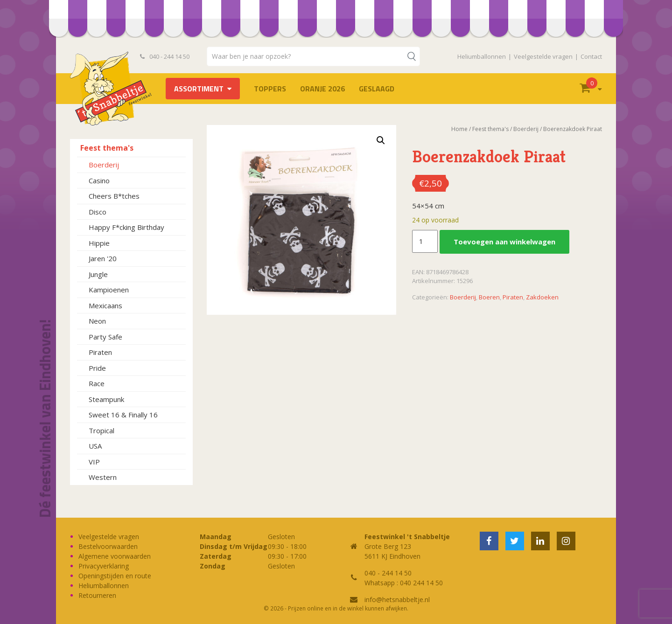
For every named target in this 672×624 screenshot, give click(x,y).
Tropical (101, 430)
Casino (99, 180)
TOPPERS (270, 89)
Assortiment (199, 89)
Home (459, 129)
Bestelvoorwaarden (108, 546)
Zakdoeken (542, 297)
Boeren (489, 297)
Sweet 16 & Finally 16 (123, 415)
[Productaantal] (425, 242)
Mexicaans (105, 305)
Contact (591, 56)
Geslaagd (377, 89)
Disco (98, 212)
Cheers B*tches (114, 196)
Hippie (99, 243)
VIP (94, 462)
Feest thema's (107, 148)
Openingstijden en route (115, 576)
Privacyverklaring (104, 566)
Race (97, 383)
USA (95, 446)
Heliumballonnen (482, 56)
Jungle (98, 274)
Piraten (100, 352)
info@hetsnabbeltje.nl (397, 600)
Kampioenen (109, 290)
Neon (97, 321)
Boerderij (104, 165)
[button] (381, 140)
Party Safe (105, 337)
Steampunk (106, 399)
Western (103, 477)
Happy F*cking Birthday (126, 227)
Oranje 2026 (322, 89)
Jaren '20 (103, 258)
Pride (97, 368)
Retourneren (97, 595)
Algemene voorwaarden (115, 556)
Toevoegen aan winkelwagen (504, 242)
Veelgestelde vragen (543, 56)
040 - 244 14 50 (165, 56)
